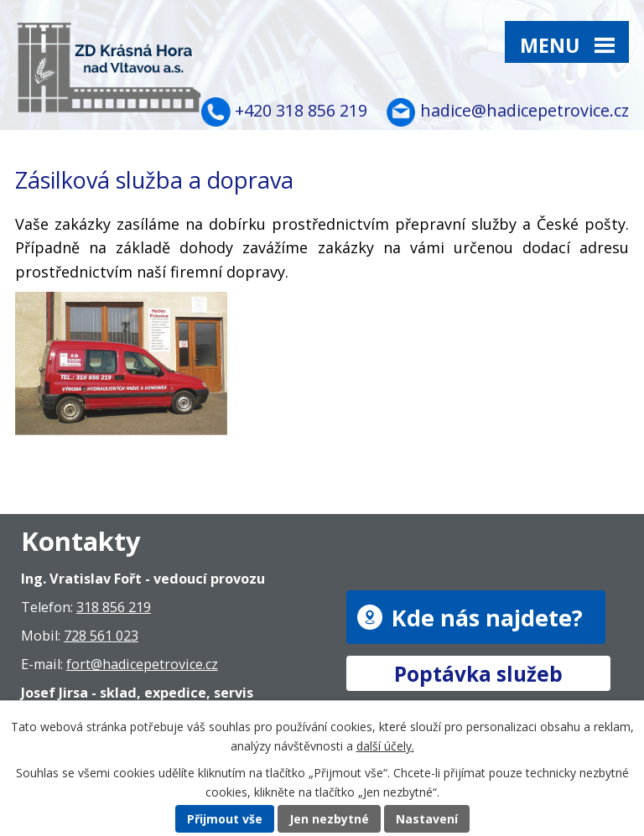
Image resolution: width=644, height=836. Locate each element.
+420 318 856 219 (301, 110)
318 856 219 (114, 607)
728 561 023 (101, 636)
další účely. (385, 746)
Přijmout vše (225, 819)
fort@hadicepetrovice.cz (142, 664)
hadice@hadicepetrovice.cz (525, 110)
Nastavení (427, 819)
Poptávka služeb (478, 673)
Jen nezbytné (329, 819)
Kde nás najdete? (487, 617)
